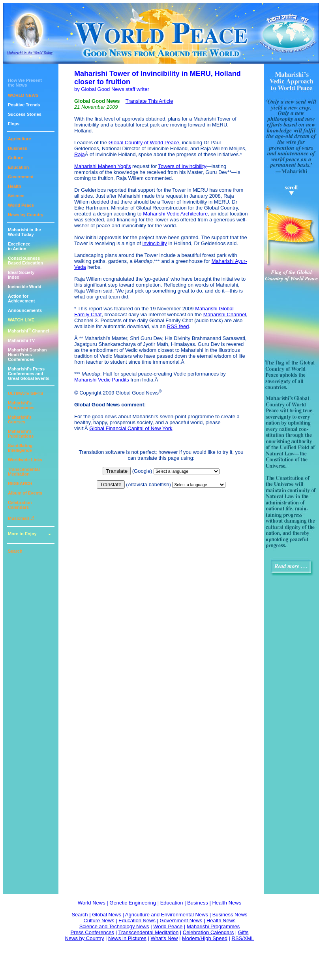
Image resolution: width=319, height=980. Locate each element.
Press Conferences (93, 932)
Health (15, 186)
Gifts (243, 932)
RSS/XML (243, 938)
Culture (16, 158)
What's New (164, 938)
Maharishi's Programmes (21, 405)
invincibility (155, 243)
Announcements (25, 310)
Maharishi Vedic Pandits (102, 380)
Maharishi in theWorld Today (24, 232)
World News (92, 903)
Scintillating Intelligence (20, 448)
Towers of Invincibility (182, 166)
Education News (137, 921)
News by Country (26, 215)
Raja (80, 154)
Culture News (99, 921)
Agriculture (20, 139)
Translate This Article (149, 101)
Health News (227, 903)
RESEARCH (20, 483)
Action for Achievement (21, 298)
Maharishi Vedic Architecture (175, 214)
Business (18, 148)
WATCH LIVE (21, 320)
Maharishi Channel (29, 331)
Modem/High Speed (205, 938)
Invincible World (25, 287)
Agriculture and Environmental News (167, 915)
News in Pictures (127, 938)
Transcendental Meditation (24, 472)
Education (18, 167)
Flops (14, 124)
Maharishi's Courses (20, 419)
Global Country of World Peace (144, 143)
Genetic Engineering (133, 903)
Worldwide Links (25, 460)
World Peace (21, 205)
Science (16, 196)
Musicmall (21, 518)
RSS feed (178, 326)
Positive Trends (24, 105)
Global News (107, 915)
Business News (230, 915)
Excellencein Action (19, 246)
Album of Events (25, 493)
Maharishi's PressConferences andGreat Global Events (29, 374)
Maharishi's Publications (21, 434)
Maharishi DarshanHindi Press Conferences (27, 355)
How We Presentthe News (25, 83)
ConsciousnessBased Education (25, 261)
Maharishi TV (21, 340)
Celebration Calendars (20, 505)
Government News (181, 921)
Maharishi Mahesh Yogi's (102, 166)
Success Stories (25, 114)
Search (15, 551)
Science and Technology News (114, 926)
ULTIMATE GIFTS (25, 393)
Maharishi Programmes (213, 926)
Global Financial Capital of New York (131, 428)
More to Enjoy (22, 534)
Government (21, 177)
